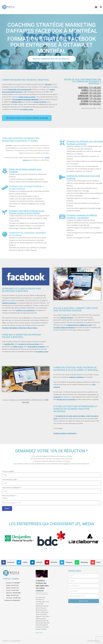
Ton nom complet (8, 471)
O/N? (5, 498)
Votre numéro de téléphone (11, 488)
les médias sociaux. (27, 109)
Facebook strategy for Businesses (65, 433)
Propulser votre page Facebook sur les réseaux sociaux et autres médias (27, 212)
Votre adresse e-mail (9, 480)
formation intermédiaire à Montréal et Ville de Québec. (20, 328)
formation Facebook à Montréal (64, 328)
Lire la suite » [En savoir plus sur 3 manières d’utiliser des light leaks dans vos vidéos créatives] (39, 633)
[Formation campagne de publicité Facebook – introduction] (62, 217)
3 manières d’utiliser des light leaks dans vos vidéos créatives (42, 586)
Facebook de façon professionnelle (19, 89)
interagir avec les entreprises (66, 399)
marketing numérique (9, 303)
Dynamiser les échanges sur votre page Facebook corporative (85, 143)
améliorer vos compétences (26, 310)
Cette (25, 99)
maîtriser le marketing (76, 377)
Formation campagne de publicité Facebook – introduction (82, 216)
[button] (96, 7)
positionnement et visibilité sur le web (79, 325)
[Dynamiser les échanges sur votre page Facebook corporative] (62, 143)
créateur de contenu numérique (29, 344)
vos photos (57, 397)
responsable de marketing (36, 347)
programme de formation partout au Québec (71, 416)
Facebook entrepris (66, 318)
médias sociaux (18, 347)
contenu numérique (40, 102)
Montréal (48, 84)
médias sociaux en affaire (27, 97)
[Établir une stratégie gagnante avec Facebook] (5, 171)
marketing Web (16, 102)
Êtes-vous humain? (9, 496)
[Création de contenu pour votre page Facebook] (62, 177)
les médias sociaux (42, 352)
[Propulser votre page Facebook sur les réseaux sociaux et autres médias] (5, 212)
